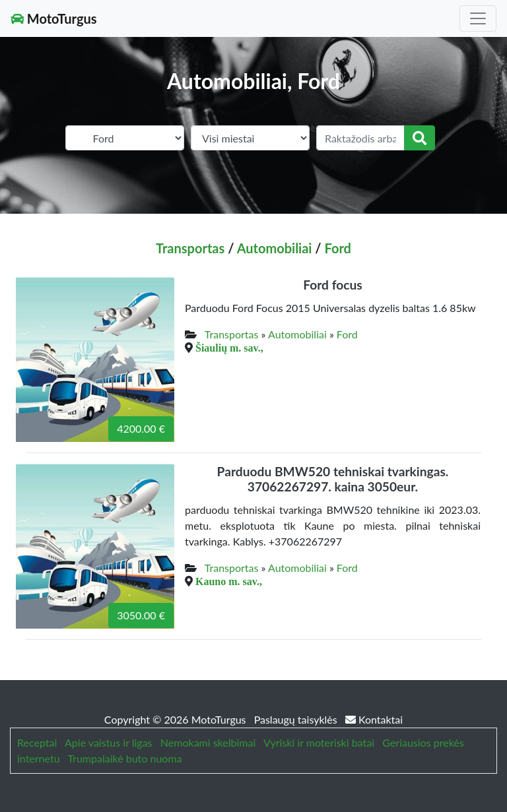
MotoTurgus (54, 18)
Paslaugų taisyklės (297, 719)
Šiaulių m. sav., (229, 348)
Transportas (190, 248)
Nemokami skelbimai (208, 742)
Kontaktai (374, 719)
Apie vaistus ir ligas (109, 742)
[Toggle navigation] (478, 18)
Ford (337, 248)
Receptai (37, 742)
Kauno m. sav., (229, 581)
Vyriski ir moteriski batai (319, 742)
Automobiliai (275, 248)
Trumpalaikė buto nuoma (124, 758)
